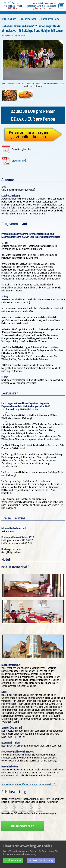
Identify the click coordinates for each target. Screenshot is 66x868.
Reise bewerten (22, 826)
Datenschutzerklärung (44, 861)
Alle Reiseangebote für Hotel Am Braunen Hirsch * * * (29, 785)
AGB (29, 861)
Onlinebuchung (9, 19)
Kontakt (21, 861)
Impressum (9, 861)
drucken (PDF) (19, 161)
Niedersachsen (29, 19)
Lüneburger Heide (50, 19)
